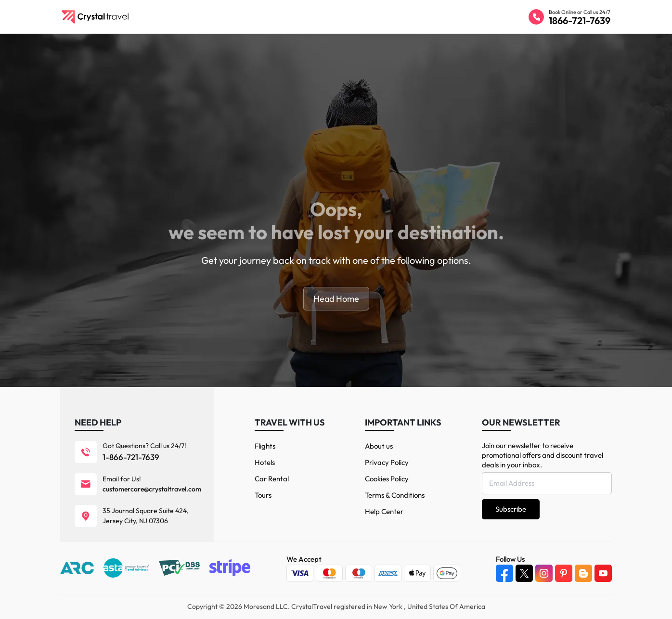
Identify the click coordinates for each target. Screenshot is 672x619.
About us (379, 446)
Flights (265, 446)
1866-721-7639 (580, 20)
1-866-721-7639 (131, 457)
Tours (263, 495)
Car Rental (272, 479)
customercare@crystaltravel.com (152, 489)
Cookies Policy (387, 479)
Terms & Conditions (395, 495)
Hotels (265, 462)
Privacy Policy (387, 462)
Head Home (336, 299)
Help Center (384, 511)
